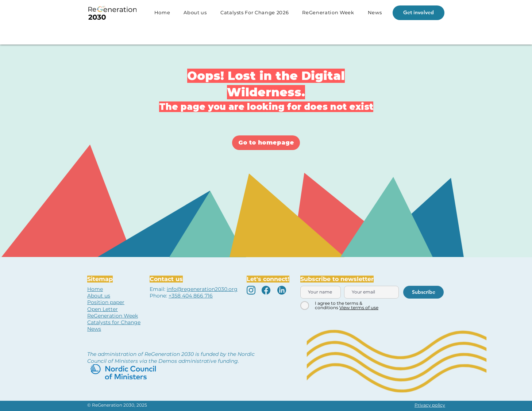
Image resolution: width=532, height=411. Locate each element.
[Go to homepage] (266, 143)
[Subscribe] (423, 292)
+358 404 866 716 (191, 296)
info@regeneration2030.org (202, 289)
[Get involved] (419, 13)
